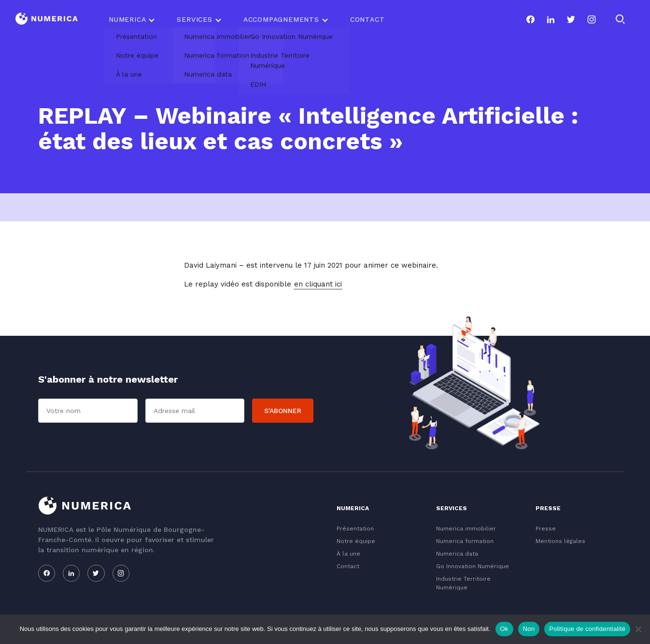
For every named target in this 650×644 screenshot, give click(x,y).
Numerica (127, 19)
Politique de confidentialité (587, 629)
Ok (504, 629)
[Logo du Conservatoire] (47, 20)
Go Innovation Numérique (473, 566)
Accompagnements (281, 19)
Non (529, 629)
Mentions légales (560, 541)
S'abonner (283, 411)
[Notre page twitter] (571, 19)
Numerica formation (465, 541)
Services (194, 19)
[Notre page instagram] (592, 19)
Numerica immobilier (466, 529)
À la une (348, 554)
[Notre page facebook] (530, 19)
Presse (546, 529)
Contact (367, 19)
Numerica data (457, 554)
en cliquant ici (318, 284)
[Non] (638, 629)
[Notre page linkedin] (551, 19)
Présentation (355, 529)
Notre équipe (356, 541)
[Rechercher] (620, 19)
